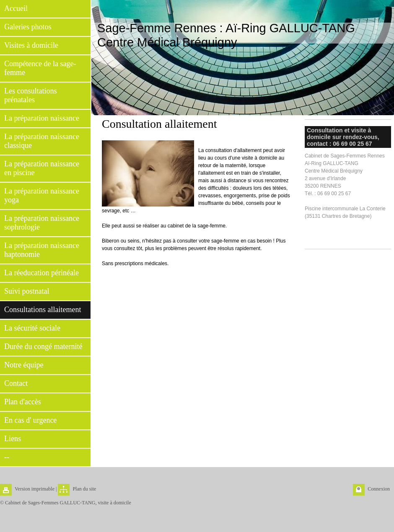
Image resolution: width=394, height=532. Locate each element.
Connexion (379, 489)
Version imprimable (35, 489)
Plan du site (84, 489)
